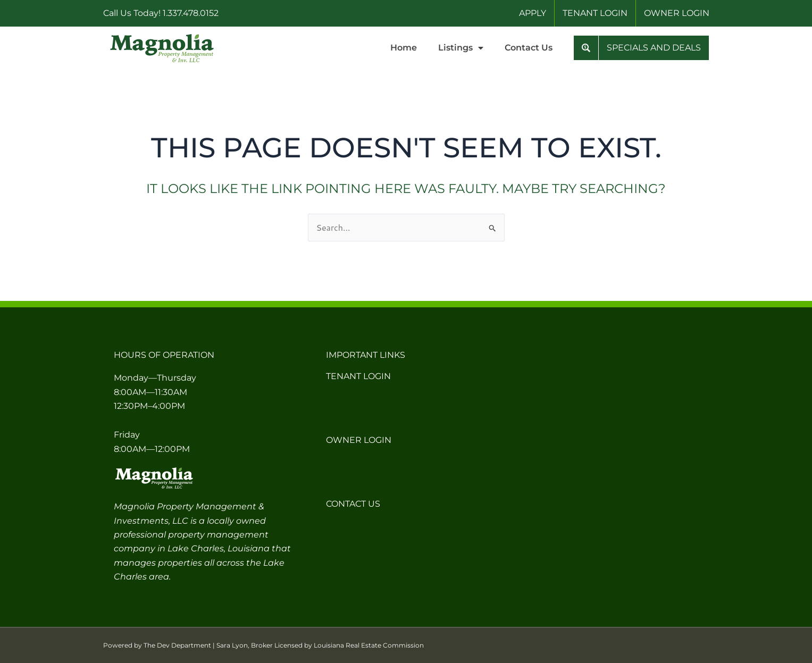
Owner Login (359, 440)
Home (404, 48)
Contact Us (529, 48)
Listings (461, 48)
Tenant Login (358, 376)
